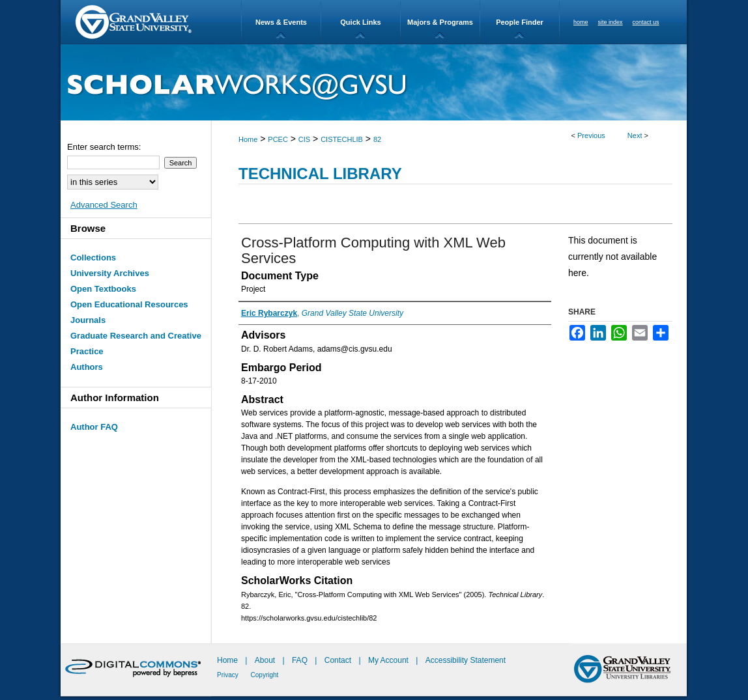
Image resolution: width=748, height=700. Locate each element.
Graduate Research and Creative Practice (136, 343)
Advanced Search (104, 205)
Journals (88, 320)
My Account (389, 660)
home (581, 22)
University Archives (110, 273)
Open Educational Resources (129, 304)
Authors (87, 367)
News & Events (281, 22)
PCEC (278, 139)
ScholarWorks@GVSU (374, 82)
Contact (338, 660)
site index (611, 22)
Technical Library (320, 174)
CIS (304, 139)
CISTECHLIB (342, 139)
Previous (591, 135)
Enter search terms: (104, 147)
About (266, 660)
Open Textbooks (103, 289)
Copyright (265, 675)
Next (635, 135)
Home (248, 139)
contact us (646, 22)
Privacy (229, 675)
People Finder (520, 22)
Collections (93, 258)
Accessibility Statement (466, 660)
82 (377, 139)
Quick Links (360, 22)
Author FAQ (94, 427)
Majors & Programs (440, 22)
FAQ (301, 660)
